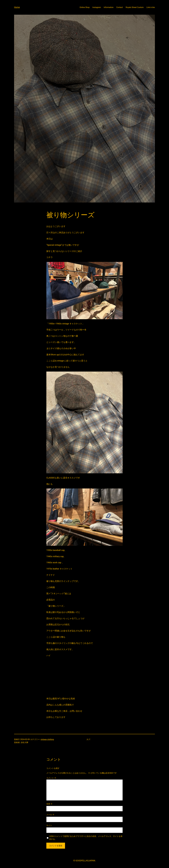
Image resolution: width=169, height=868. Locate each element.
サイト (49, 825)
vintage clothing (47, 739)
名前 (49, 804)
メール (50, 815)
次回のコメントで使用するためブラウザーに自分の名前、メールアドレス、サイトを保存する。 (86, 838)
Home (17, 7)
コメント (51, 778)
